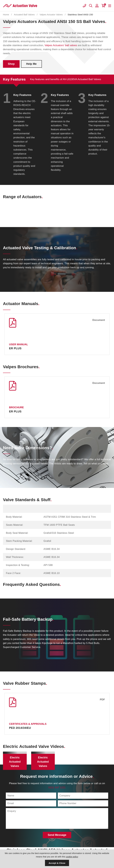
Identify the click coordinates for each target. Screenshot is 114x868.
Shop (11, 64)
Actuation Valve (20, 6)
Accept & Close (57, 863)
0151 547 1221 (57, 788)
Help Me (31, 64)
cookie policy (72, 857)
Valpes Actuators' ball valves (61, 45)
